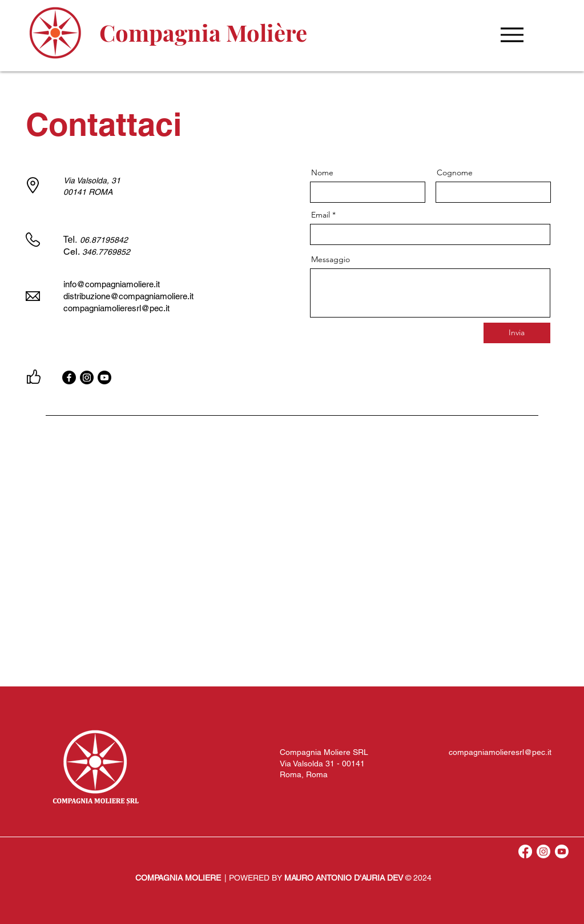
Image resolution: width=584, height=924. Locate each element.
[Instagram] (87, 377)
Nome (322, 172)
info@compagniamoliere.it (112, 284)
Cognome (455, 172)
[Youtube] (104, 377)
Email (321, 215)
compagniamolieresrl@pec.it (500, 752)
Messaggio (331, 259)
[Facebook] (69, 377)
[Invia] (517, 333)
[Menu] (512, 35)
